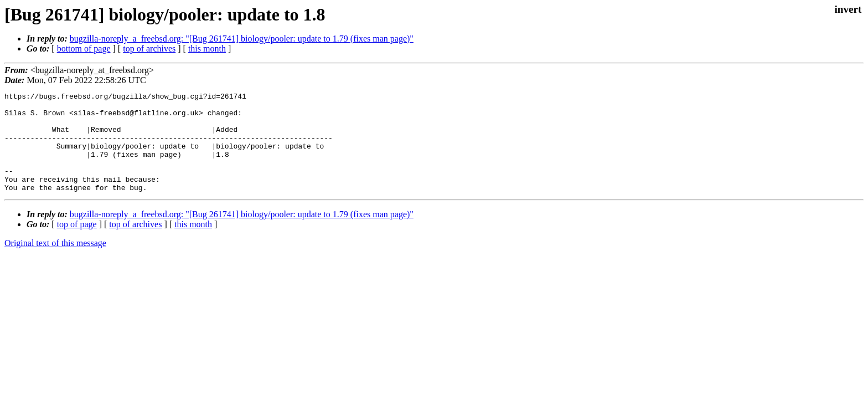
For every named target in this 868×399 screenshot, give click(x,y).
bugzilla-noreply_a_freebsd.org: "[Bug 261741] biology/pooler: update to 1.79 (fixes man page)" (242, 39)
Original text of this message (55, 263)
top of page (77, 244)
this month (207, 48)
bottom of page (84, 48)
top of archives (149, 48)
